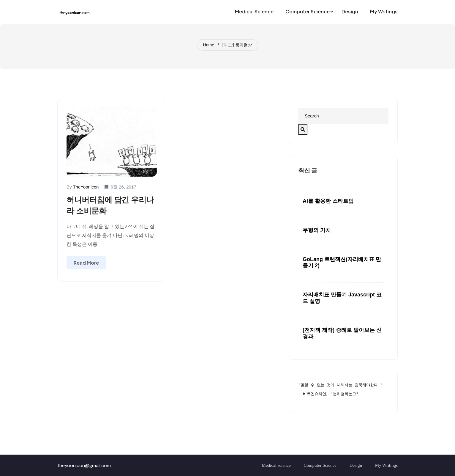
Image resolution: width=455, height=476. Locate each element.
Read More (86, 263)
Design (356, 465)
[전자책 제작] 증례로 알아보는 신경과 (342, 333)
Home (209, 45)
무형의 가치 (317, 230)
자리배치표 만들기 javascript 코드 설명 (342, 298)
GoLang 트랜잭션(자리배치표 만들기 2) (342, 263)
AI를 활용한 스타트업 (328, 201)
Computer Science (320, 465)
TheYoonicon (86, 187)
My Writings (386, 465)
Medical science (276, 465)
